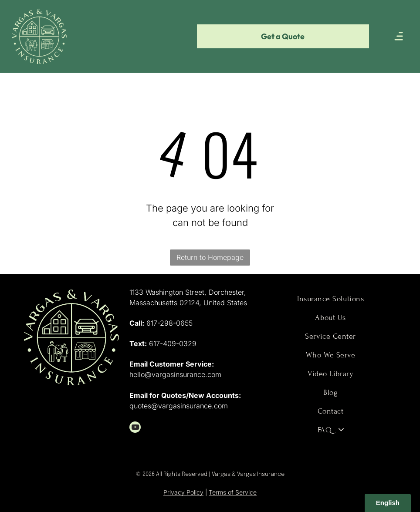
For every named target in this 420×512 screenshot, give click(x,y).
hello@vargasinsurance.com (175, 374)
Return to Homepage (210, 257)
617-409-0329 (173, 344)
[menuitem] (330, 299)
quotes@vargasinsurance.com (179, 406)
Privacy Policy (183, 492)
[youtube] (135, 428)
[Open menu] (399, 36)
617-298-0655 (169, 323)
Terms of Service (233, 492)
